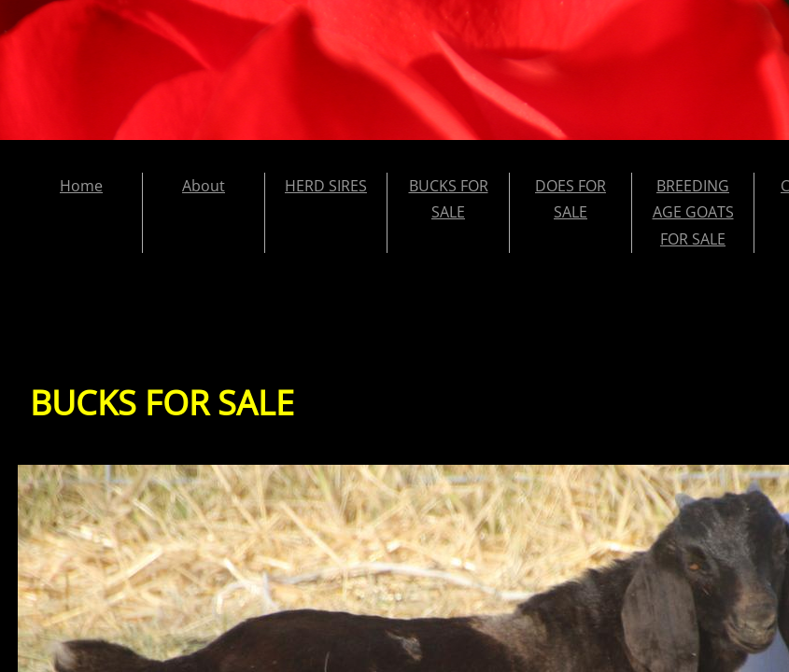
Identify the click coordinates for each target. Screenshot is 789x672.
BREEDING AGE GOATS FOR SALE (693, 213)
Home (81, 186)
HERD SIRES (326, 186)
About (204, 186)
